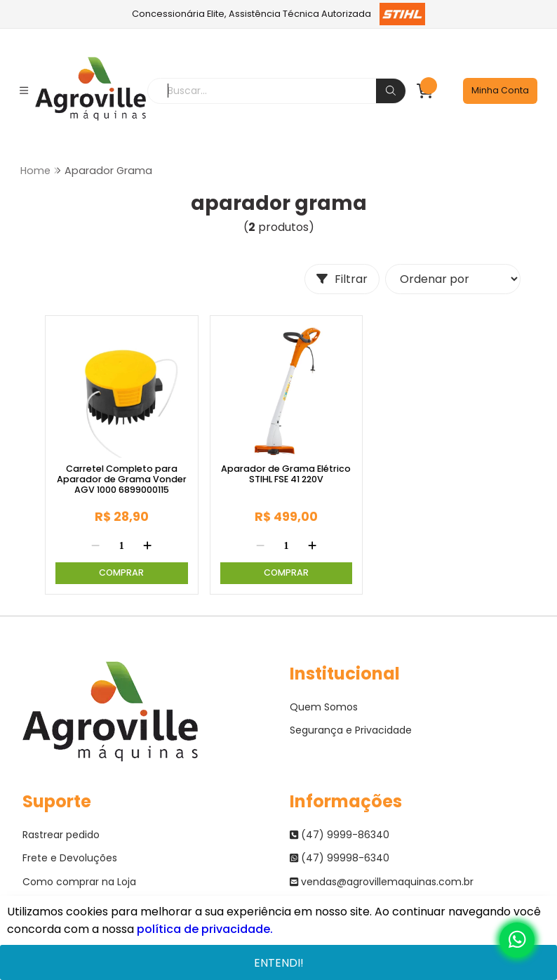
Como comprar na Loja (79, 882)
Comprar (121, 572)
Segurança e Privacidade (351, 730)
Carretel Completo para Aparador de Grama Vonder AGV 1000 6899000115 (122, 479)
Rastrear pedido (61, 835)
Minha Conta (500, 90)
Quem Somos (324, 707)
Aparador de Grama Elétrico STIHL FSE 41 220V (286, 474)
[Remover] (95, 546)
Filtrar (342, 279)
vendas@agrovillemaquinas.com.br (382, 882)
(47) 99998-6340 (340, 858)
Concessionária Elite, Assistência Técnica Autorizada (279, 14)
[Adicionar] (147, 546)
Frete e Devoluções (70, 858)
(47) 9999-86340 (340, 835)
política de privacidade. (205, 929)
